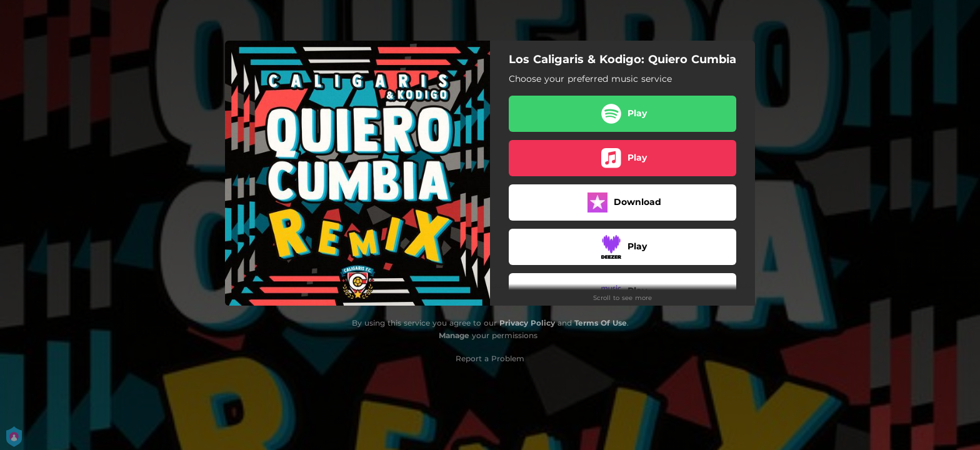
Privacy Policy (527, 323)
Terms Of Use (601, 323)
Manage (454, 335)
